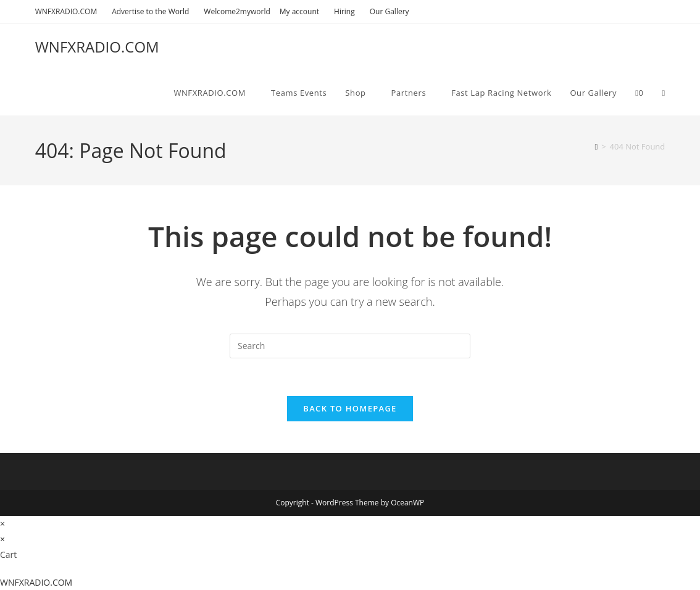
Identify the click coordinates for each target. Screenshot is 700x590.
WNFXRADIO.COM (69, 11)
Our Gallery (390, 11)
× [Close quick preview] (2, 524)
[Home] (596, 146)
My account (302, 11)
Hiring (347, 11)
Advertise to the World (153, 11)
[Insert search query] (350, 346)
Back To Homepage (350, 408)
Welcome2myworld (237, 11)
